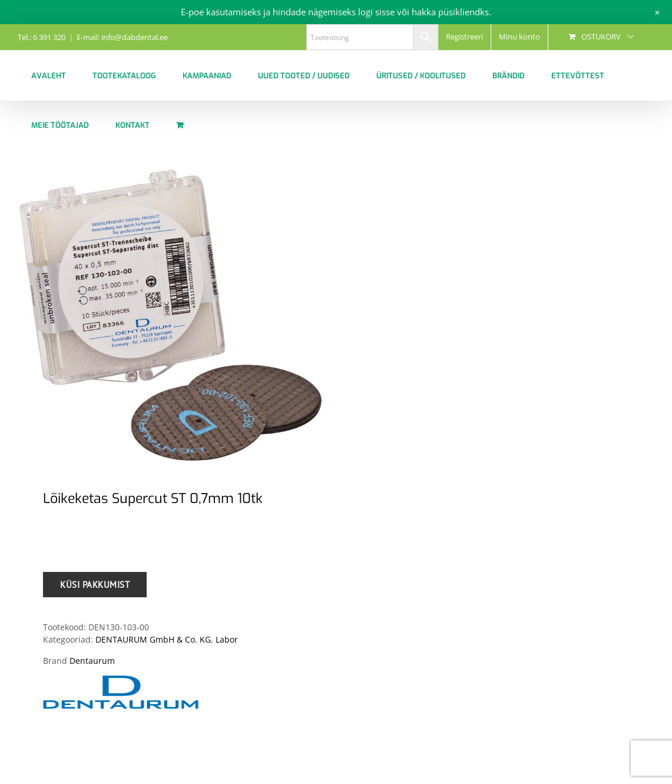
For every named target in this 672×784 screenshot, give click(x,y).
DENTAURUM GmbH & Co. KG (153, 639)
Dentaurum (92, 661)
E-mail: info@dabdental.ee (122, 37)
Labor (227, 639)
